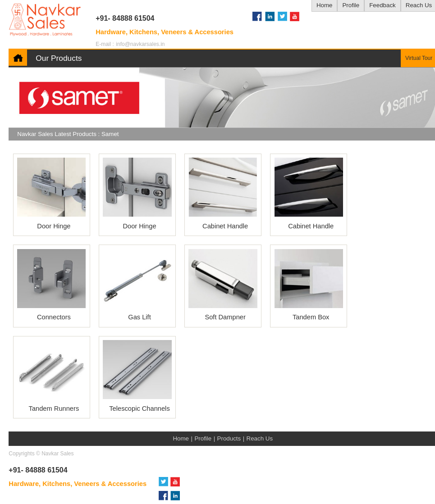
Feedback (382, 5)
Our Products (59, 58)
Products (229, 438)
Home (325, 5)
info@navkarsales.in (140, 44)
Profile (351, 5)
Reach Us (260, 438)
